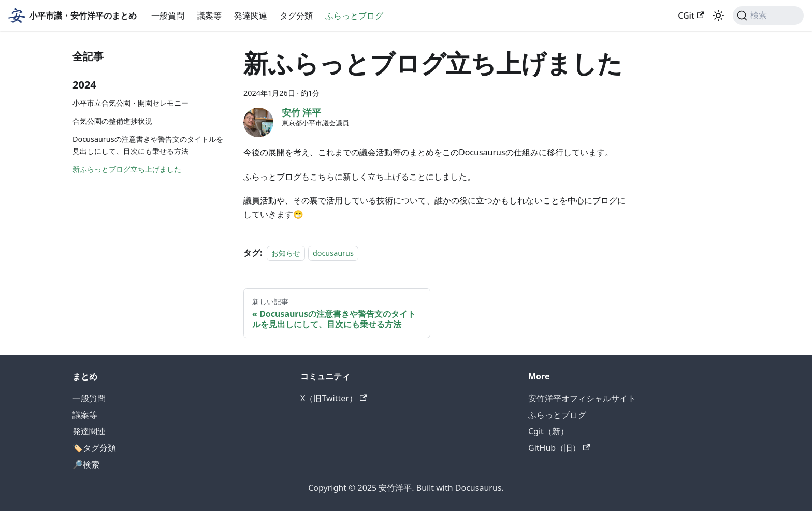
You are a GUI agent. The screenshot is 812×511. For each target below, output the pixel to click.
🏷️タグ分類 (94, 448)
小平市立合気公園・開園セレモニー (130, 103)
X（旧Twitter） (334, 398)
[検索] (768, 16)
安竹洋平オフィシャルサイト (582, 398)
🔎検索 (86, 464)
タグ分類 (296, 16)
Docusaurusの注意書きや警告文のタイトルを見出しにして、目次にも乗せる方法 (148, 145)
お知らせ (286, 253)
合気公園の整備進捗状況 (112, 121)
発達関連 (251, 16)
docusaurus (333, 253)
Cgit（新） (548, 431)
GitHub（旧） (559, 448)
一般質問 (168, 16)
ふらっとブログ (354, 16)
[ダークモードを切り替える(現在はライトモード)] (718, 16)
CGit (691, 16)
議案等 (209, 16)
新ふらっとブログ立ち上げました (127, 169)
